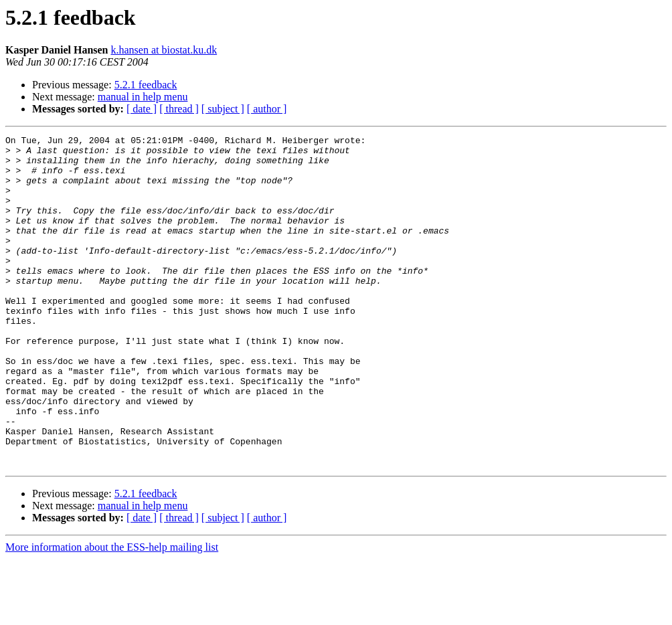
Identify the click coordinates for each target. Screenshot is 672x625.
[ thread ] (179, 109)
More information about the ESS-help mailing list (112, 613)
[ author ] (267, 109)
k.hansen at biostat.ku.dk (164, 50)
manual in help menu (143, 97)
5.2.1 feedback (146, 85)
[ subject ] (223, 109)
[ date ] (142, 109)
